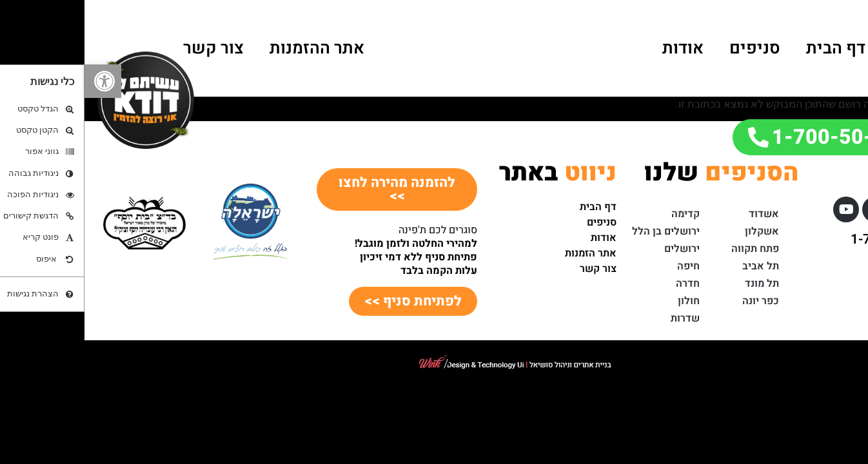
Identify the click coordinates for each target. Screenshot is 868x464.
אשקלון (677, 231)
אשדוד (679, 214)
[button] (18, 81)
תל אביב (676, 266)
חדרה (603, 284)
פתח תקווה (671, 249)
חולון (604, 301)
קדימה (601, 214)
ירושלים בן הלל (581, 231)
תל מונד (677, 284)
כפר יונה (676, 301)
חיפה (604, 266)
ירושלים (597, 249)
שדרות (601, 318)
